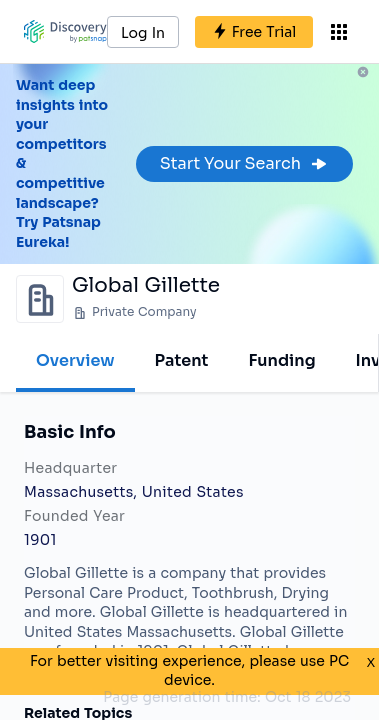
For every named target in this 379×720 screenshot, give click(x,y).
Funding (281, 360)
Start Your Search (244, 163)
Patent (182, 360)
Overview (75, 360)
